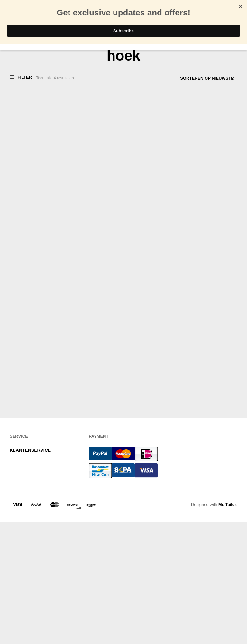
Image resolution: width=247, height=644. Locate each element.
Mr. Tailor (227, 576)
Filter (24, 78)
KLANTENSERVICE (30, 522)
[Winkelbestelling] (189, 78)
